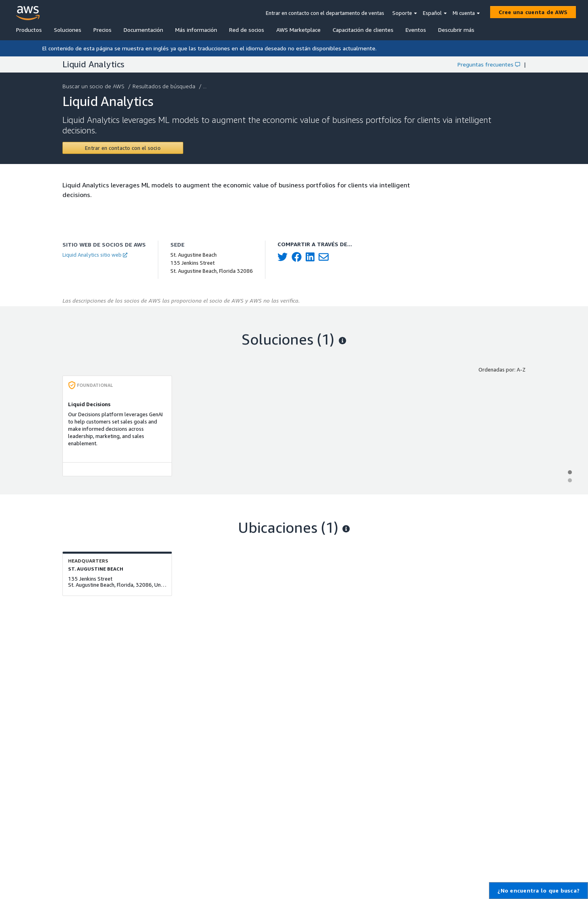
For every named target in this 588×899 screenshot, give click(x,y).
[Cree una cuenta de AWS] (533, 12)
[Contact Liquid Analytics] (123, 148)
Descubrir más (456, 30)
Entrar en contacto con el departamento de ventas (325, 13)
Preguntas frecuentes (489, 64)
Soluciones (68, 30)
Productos (29, 30)
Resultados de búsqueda (165, 86)
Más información (196, 30)
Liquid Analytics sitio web (95, 255)
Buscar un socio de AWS (94, 86)
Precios (102, 30)
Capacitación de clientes (363, 30)
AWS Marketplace (298, 30)
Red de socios (247, 30)
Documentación (143, 30)
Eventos (416, 30)
